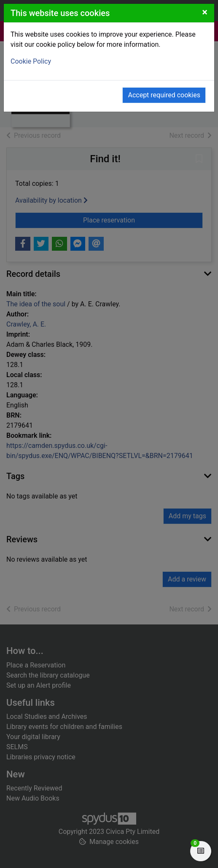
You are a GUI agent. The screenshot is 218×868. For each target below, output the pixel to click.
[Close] (205, 12)
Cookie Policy (31, 61)
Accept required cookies (164, 95)
